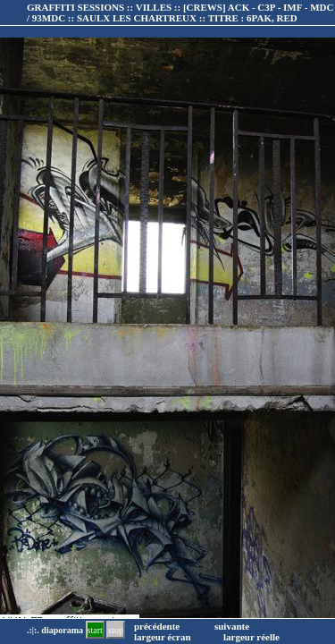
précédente (157, 626)
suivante (232, 626)
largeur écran (163, 637)
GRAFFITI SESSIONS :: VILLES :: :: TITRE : (180, 13)
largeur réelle (251, 637)
